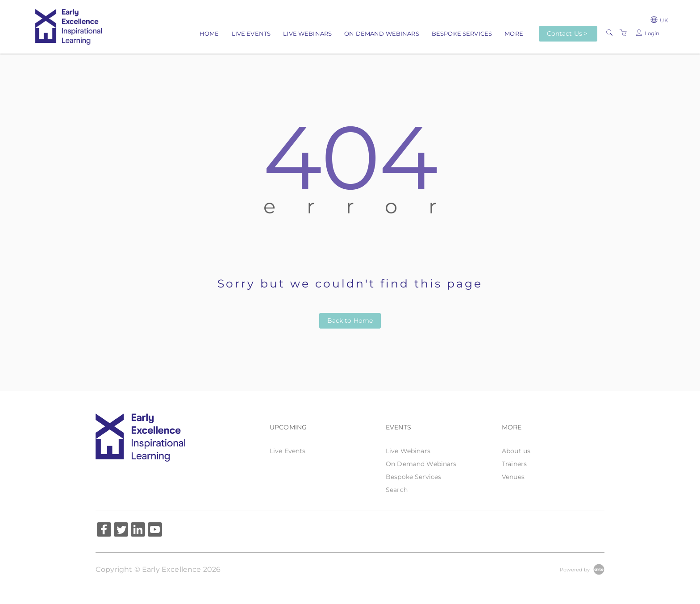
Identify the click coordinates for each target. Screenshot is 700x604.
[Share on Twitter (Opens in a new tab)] (121, 531)
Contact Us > (567, 33)
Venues (513, 477)
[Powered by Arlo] (582, 569)
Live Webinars (307, 33)
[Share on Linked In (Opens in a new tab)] (138, 531)
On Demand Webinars (382, 33)
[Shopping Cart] (623, 33)
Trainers (514, 464)
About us (516, 451)
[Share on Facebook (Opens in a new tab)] (104, 531)
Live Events (251, 33)
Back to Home (350, 321)
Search (397, 490)
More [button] (514, 33)
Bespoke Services (462, 33)
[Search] (609, 33)
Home (209, 33)
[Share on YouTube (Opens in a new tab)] (155, 531)
